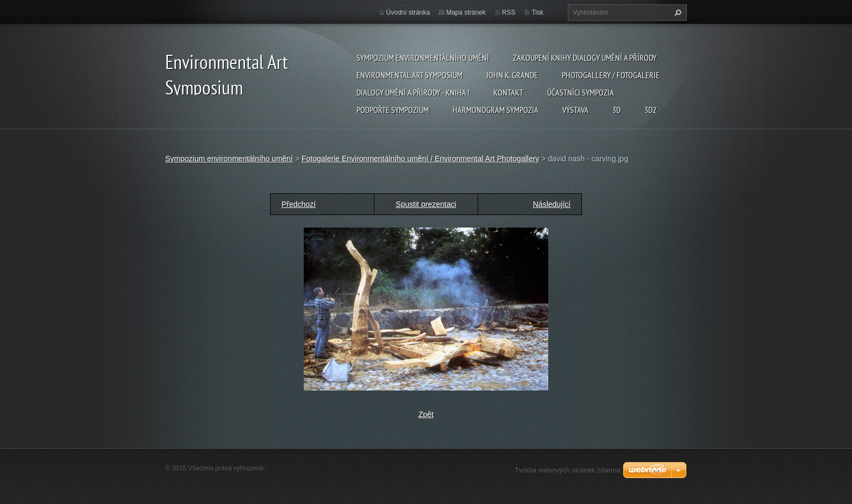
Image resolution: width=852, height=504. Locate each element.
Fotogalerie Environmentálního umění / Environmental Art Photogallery (420, 159)
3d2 (650, 110)
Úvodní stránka (408, 12)
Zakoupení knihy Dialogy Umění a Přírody (585, 58)
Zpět (426, 414)
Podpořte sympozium (393, 110)
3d (616, 110)
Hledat (676, 12)
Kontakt (508, 92)
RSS (509, 12)
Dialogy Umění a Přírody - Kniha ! (413, 92)
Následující (552, 204)
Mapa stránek (466, 12)
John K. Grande (512, 75)
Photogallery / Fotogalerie (611, 75)
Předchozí (299, 204)
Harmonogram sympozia (496, 110)
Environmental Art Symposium (409, 75)
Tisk (537, 12)
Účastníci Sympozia (581, 92)
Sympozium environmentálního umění (423, 58)
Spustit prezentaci (426, 204)
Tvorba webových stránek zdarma (568, 470)
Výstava (575, 110)
